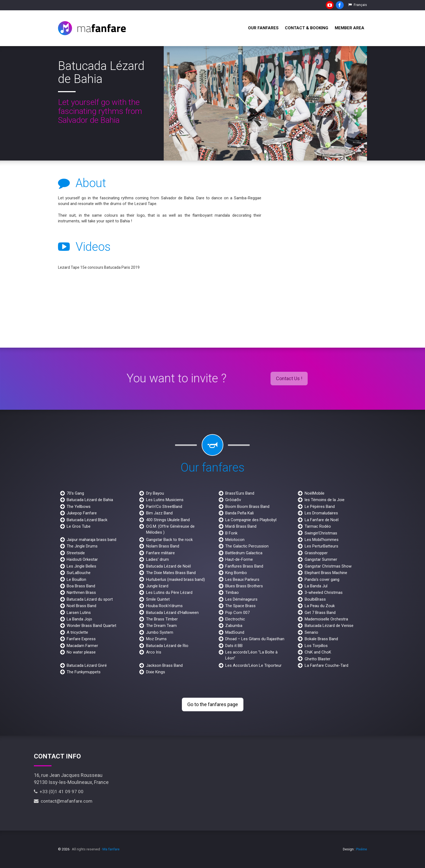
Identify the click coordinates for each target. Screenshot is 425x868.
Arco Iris (154, 652)
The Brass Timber (162, 619)
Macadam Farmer (82, 646)
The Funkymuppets (84, 672)
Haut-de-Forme (239, 559)
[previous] (172, 103)
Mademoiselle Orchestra (326, 619)
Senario (311, 632)
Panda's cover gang (322, 579)
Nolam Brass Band (163, 546)
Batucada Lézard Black (87, 520)
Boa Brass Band (81, 586)
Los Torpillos (316, 646)
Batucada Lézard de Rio (167, 646)
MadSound (235, 632)
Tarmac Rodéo (318, 526)
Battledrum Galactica (244, 553)
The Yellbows (79, 507)
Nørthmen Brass (81, 592)
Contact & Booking (307, 28)
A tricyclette (77, 632)
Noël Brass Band (81, 606)
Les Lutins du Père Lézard (169, 592)
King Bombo (236, 573)
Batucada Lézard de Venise (329, 626)
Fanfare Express (81, 639)
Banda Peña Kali (239, 513)
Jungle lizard (157, 586)
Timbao (232, 592)
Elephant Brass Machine (326, 573)
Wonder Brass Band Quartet (91, 626)
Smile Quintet (158, 599)
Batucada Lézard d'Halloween (172, 613)
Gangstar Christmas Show (328, 566)
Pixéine (362, 849)
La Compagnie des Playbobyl (251, 520)
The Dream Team (161, 626)
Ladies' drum (157, 559)
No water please (81, 652)
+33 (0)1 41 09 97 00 (59, 792)
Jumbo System (160, 632)
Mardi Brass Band (241, 526)
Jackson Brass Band (164, 665)
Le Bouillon (76, 579)
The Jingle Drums (82, 546)
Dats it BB (234, 646)
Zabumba (234, 626)
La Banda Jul (316, 586)
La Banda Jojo (79, 619)
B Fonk (231, 533)
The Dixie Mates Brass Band (171, 573)
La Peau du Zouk (320, 606)
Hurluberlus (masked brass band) (176, 579)
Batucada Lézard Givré (87, 665)
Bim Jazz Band (159, 513)
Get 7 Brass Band (320, 613)
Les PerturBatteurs (321, 546)
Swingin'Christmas (321, 533)
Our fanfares (263, 28)
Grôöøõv (233, 500)
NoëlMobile (315, 493)
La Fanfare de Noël (322, 520)
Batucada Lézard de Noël (168, 566)
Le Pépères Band (320, 507)
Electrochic (235, 619)
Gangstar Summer (321, 559)
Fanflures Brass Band (244, 566)
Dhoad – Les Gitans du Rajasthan (255, 639)
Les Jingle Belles (81, 566)
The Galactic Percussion (247, 546)
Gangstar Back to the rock (169, 540)
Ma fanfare (111, 849)
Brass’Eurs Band (240, 493)
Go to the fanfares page (213, 704)
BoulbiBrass (315, 599)
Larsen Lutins (79, 613)
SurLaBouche (79, 573)
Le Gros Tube (79, 526)
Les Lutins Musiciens (165, 500)
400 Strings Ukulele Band (168, 520)
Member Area (350, 28)
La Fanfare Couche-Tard (326, 665)
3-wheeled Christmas (324, 592)
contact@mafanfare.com (63, 801)
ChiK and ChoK (318, 652)
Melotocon (235, 540)
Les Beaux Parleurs (242, 579)
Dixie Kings (156, 672)
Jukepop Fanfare (82, 513)
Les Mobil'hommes (322, 540)
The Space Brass (240, 606)
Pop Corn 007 (237, 613)
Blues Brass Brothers (244, 586)
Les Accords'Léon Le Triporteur (253, 665)
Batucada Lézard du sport (90, 599)
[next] (358, 103)
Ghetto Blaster (318, 659)
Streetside (76, 553)
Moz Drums (156, 639)
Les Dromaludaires (321, 513)
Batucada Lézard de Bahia (90, 500)
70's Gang (75, 493)
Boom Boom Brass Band (247, 507)
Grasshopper (316, 553)
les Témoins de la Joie (325, 500)
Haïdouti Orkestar (82, 559)
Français (358, 5)
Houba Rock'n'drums (164, 606)
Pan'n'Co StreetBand (164, 507)
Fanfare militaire (160, 553)
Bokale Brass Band (321, 639)
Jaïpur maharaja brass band (91, 540)
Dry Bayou (155, 493)
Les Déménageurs (241, 599)
